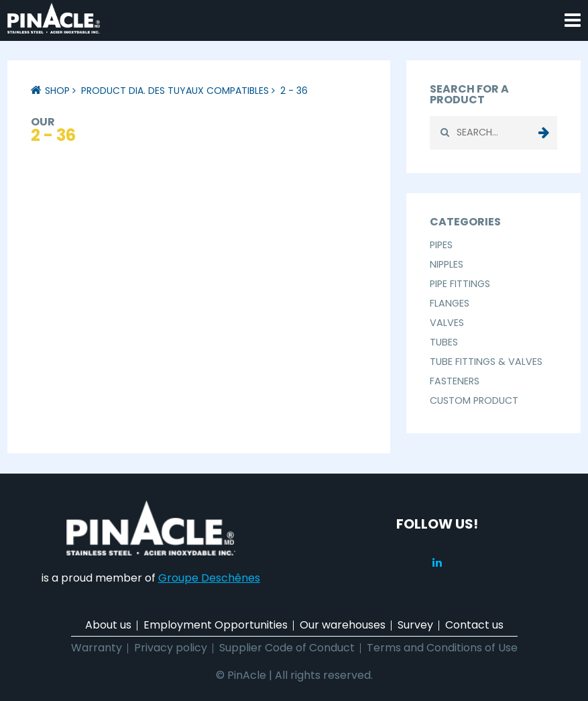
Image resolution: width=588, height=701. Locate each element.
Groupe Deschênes (209, 578)
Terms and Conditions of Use (442, 648)
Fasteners (455, 381)
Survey (415, 625)
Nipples (447, 264)
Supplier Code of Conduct (287, 648)
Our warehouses (343, 625)
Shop (57, 91)
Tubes (444, 342)
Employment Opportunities (216, 625)
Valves (447, 323)
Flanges (450, 303)
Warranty (97, 648)
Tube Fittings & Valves (486, 362)
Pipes (441, 245)
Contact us (474, 625)
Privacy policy (171, 648)
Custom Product (474, 400)
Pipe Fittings (460, 284)
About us (108, 625)
